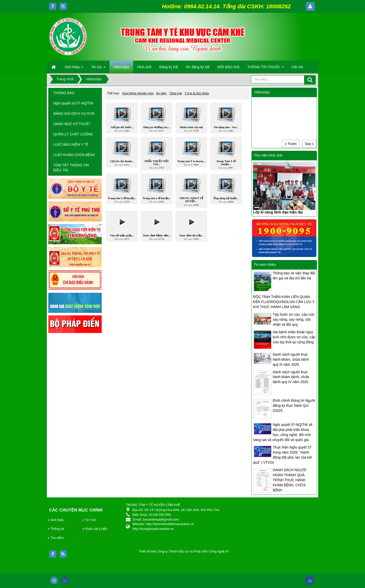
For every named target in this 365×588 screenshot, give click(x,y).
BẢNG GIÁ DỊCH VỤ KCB (74, 114)
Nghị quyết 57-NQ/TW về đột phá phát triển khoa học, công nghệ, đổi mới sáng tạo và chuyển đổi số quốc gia (283, 432)
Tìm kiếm (57, 538)
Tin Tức (91, 520)
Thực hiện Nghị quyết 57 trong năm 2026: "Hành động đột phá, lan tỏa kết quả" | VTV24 (282, 455)
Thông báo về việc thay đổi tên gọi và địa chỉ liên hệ (294, 276)
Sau (309, 144)
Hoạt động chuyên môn (138, 93)
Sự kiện (161, 93)
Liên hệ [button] (297, 67)
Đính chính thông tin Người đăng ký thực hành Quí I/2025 (294, 406)
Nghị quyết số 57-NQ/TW (73, 103)
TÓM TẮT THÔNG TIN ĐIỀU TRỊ (71, 168)
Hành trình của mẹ (191, 127)
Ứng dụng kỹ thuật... (226, 198)
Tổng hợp (176, 93)
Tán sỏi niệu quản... (122, 235)
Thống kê (57, 529)
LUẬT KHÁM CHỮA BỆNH (74, 155)
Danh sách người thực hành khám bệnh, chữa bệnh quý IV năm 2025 (291, 377)
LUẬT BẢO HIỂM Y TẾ (71, 144)
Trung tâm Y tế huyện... (122, 198)
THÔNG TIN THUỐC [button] (266, 68)
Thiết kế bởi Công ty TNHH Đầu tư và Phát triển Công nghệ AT (184, 551)
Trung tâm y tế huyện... (157, 198)
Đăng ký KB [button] (169, 67)
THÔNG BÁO (64, 93)
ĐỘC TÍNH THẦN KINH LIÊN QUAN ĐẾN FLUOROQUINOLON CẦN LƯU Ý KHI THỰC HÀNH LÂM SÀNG (284, 302)
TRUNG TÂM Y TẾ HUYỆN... (191, 200)
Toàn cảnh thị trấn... (191, 235)
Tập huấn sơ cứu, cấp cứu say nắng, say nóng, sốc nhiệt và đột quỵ (293, 319)
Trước (291, 144)
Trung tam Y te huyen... (191, 161)
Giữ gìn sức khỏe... (122, 127)
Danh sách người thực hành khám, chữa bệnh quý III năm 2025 (291, 359)
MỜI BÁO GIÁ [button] (229, 67)
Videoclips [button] (121, 67)
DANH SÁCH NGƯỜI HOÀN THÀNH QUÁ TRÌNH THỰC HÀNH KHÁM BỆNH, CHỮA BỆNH (289, 480)
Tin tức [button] (98, 68)
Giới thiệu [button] (74, 68)
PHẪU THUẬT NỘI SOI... (157, 163)
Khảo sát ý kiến (96, 529)
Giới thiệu (57, 520)
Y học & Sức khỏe (197, 93)
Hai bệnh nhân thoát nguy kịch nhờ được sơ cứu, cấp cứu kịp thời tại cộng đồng (294, 337)
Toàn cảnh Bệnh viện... (157, 235)
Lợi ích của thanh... (122, 161)
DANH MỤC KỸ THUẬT (72, 124)
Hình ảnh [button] (144, 67)
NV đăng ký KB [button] (198, 67)
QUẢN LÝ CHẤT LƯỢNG (73, 134)
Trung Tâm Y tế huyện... (226, 163)
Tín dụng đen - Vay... (226, 127)
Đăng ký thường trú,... (157, 127)
